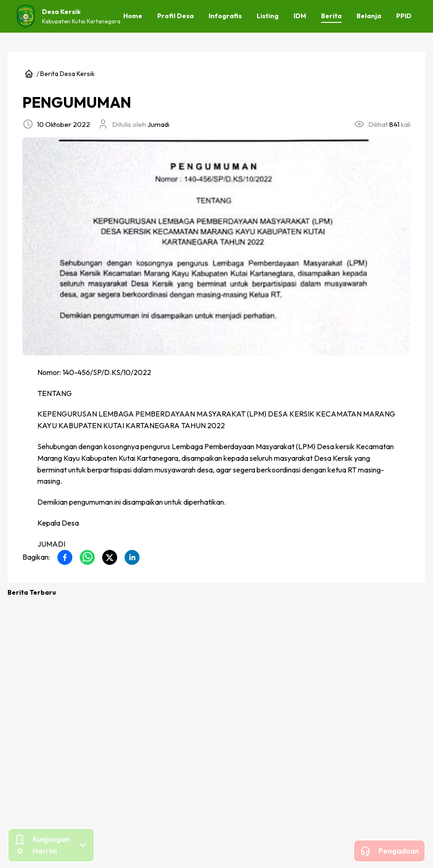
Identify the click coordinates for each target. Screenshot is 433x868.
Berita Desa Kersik (67, 74)
